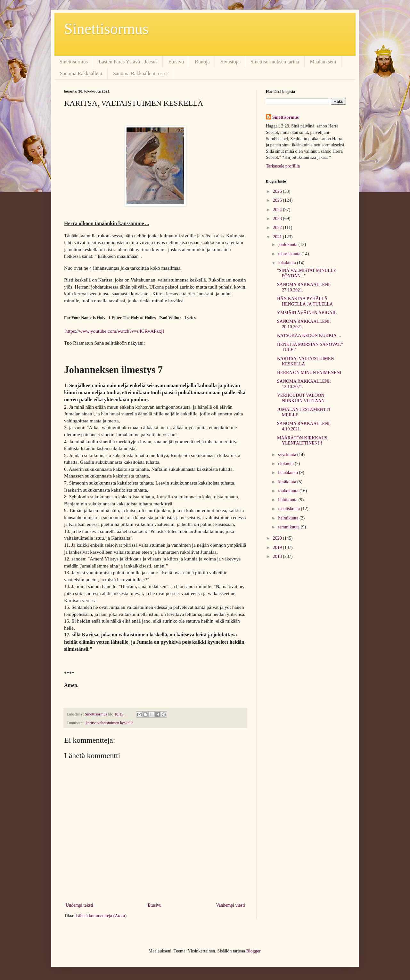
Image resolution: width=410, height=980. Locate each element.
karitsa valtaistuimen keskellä (109, 723)
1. (67, 385)
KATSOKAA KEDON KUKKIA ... (309, 335)
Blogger (253, 951)
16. (68, 621)
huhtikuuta (288, 500)
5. (66, 455)
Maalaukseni (323, 62)
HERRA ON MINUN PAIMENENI (309, 373)
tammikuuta (289, 527)
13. (68, 572)
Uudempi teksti (79, 905)
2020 (278, 538)
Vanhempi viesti (230, 905)
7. (66, 483)
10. (68, 531)
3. (66, 427)
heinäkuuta (288, 473)
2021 (278, 237)
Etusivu (176, 62)
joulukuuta (288, 245)
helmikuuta (289, 518)
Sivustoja (230, 62)
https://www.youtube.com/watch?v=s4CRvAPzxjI (115, 331)
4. (66, 441)
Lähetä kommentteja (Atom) (101, 916)
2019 (278, 547)
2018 (278, 556)
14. (68, 586)
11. (68, 545)
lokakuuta (287, 263)
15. (68, 607)
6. (66, 469)
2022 (278, 228)
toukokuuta (289, 491)
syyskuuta (288, 455)
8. (66, 497)
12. (68, 559)
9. (66, 510)
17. (68, 635)
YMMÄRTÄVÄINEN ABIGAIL (307, 313)
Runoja (202, 62)
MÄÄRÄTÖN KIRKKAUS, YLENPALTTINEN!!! (303, 441)
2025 (278, 200)
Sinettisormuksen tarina (275, 62)
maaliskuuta (289, 509)
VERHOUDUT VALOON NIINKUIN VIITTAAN (301, 398)
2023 (278, 219)
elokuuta (286, 464)
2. (66, 407)
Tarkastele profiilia (283, 166)
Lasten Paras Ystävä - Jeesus (128, 62)
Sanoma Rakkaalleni (81, 73)
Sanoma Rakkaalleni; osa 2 (141, 73)
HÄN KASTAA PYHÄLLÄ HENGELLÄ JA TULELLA (305, 301)
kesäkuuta (287, 482)
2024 (278, 210)
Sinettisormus (106, 29)
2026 (278, 191)
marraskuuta (290, 254)
